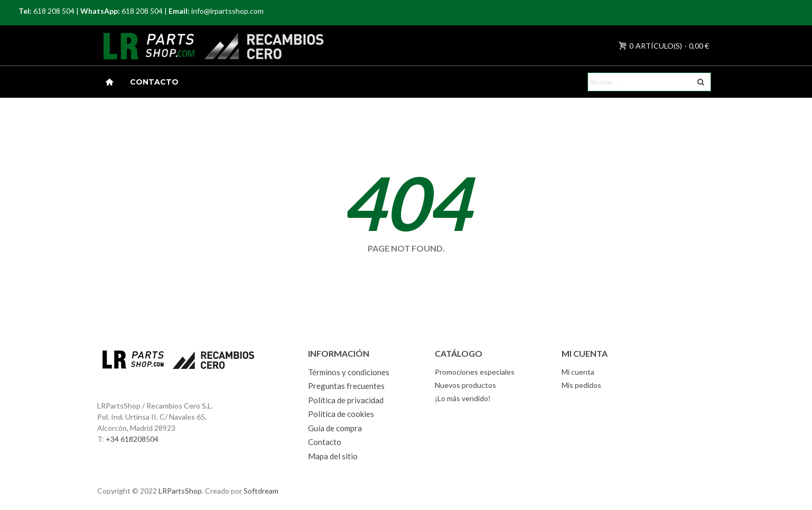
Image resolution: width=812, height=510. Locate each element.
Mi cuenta (578, 372)
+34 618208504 (132, 439)
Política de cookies (341, 414)
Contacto (154, 82)
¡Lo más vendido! (463, 398)
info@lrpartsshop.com (227, 11)
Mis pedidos (581, 385)
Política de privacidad (346, 400)
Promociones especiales (475, 372)
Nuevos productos (465, 385)
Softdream (261, 491)
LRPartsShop (180, 491)
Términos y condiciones (349, 372)
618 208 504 (54, 11)
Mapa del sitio (333, 456)
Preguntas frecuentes (346, 386)
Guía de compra (335, 428)
